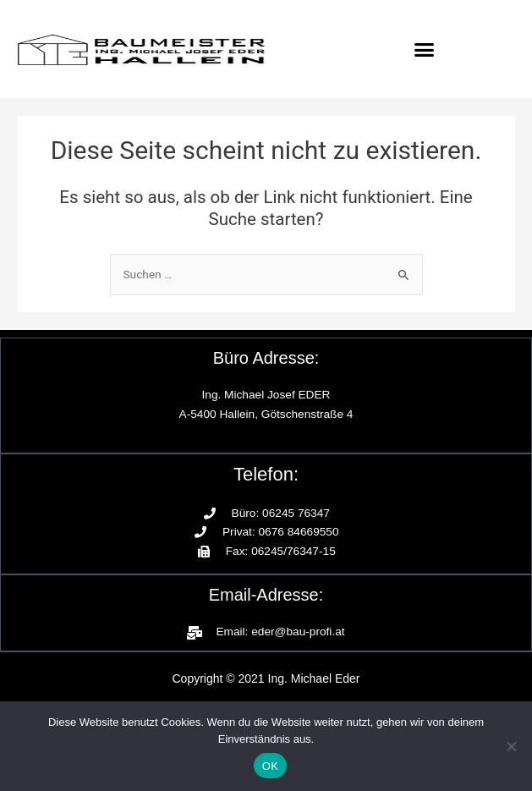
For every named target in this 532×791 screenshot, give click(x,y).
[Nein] (511, 746)
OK (270, 766)
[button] (425, 49)
